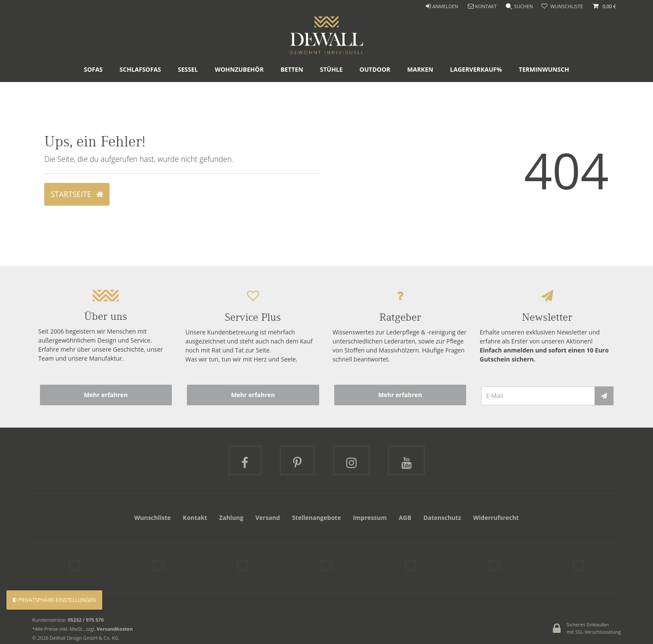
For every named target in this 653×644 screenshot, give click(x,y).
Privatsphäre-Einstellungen (54, 600)
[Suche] (518, 7)
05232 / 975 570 (86, 616)
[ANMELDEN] (439, 7)
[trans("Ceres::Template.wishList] (562, 7)
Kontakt (195, 518)
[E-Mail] (538, 396)
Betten (292, 92)
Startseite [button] (77, 194)
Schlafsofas (140, 92)
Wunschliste (152, 518)
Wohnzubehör (239, 92)
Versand (267, 518)
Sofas (93, 92)
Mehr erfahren (106, 395)
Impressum (370, 518)
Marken (420, 92)
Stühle (331, 92)
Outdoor (375, 92)
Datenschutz (442, 518)
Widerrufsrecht (496, 518)
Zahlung (231, 518)
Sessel (188, 92)
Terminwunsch (544, 92)
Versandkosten (115, 625)
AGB (405, 518)
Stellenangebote (317, 518)
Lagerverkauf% (476, 92)
